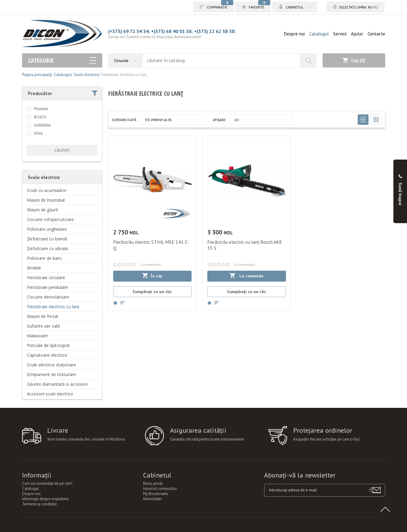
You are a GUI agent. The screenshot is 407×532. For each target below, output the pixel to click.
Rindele (34, 268)
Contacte (376, 34)
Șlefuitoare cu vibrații (47, 248)
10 (236, 120)
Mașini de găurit (43, 210)
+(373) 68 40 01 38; (172, 31)
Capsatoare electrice (47, 355)
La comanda (246, 276)
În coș (152, 276)
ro (376, 7)
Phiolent (41, 109)
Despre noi (294, 34)
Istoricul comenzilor (160, 489)
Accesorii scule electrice (50, 394)
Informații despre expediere (45, 499)
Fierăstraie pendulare (48, 287)
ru (370, 7)
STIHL (39, 133)
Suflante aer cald (43, 326)
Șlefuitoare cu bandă (47, 239)
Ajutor (357, 34)
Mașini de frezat (43, 316)
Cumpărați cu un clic (152, 292)
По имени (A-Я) (158, 120)
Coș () (354, 60)
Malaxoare (37, 336)
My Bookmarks (156, 494)
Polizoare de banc (44, 258)
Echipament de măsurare (51, 374)
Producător (63, 93)
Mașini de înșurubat (46, 200)
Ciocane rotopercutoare (50, 219)
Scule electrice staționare (51, 365)
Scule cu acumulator (47, 190)
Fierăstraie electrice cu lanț (53, 307)
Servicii (340, 34)
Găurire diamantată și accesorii (57, 384)
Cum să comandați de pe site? (47, 483)
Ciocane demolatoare (48, 297)
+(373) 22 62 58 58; (215, 31)
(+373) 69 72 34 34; (129, 31)
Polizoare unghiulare (47, 229)
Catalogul (319, 34)
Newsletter (153, 499)
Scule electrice (44, 177)
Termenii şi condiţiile (39, 504)
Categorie (62, 60)
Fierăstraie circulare (46, 278)
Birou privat (153, 483)
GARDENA (42, 125)
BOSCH (40, 117)
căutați (62, 150)
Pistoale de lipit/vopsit (48, 345)
